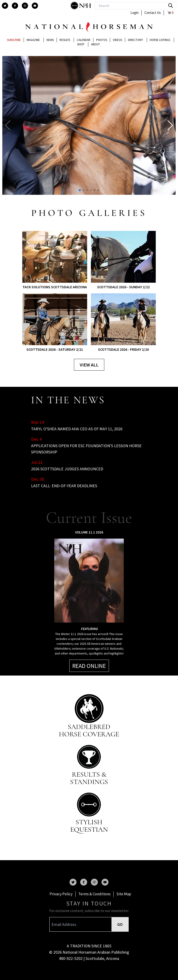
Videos (118, 40)
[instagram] (25, 6)
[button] (170, 125)
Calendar (84, 40)
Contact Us (153, 13)
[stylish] (75, 6)
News (50, 40)
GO (120, 924)
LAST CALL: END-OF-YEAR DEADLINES (64, 486)
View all (89, 365)
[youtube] (35, 6)
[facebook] (15, 6)
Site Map (124, 894)
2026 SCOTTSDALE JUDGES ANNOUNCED (67, 469)
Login (135, 13)
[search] (171, 6)
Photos (102, 40)
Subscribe (14, 40)
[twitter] (5, 6)
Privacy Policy (61, 894)
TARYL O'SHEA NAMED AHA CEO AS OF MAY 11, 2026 (77, 429)
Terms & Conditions (94, 894)
